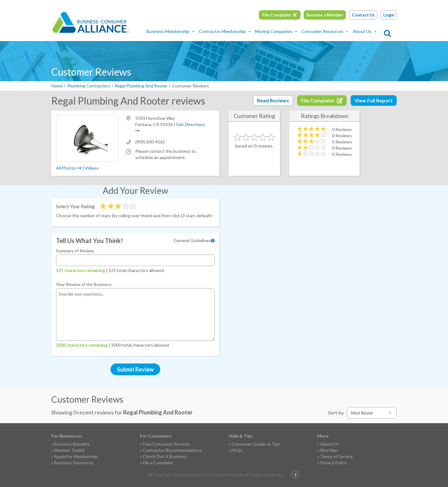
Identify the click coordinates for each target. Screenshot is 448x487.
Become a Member (325, 15)
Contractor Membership (227, 31)
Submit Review (135, 369)
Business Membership (172, 31)
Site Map (329, 450)
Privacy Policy (333, 463)
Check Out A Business (165, 456)
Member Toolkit (70, 450)
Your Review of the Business (84, 284)
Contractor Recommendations (172, 450)
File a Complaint (158, 463)
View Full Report (374, 100)
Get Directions (191, 124)
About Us (366, 31)
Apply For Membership (76, 456)
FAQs (237, 450)
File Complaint (277, 15)
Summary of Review (75, 251)
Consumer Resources (327, 31)
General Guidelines (192, 240)
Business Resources (74, 463)
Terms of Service (336, 456)
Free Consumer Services (166, 444)
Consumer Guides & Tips (256, 444)
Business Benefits (72, 444)
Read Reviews (273, 100)
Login (389, 15)
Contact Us (363, 15)
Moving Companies (278, 31)
